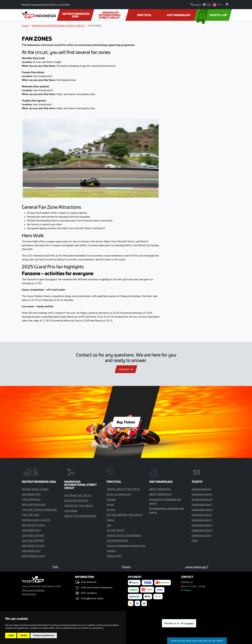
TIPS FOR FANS (31, 515)
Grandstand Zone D (202, 510)
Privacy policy (29, 594)
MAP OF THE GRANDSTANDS (80, 516)
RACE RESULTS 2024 (33, 556)
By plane (111, 499)
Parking (111, 520)
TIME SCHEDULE (31, 499)
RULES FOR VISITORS (76, 500)
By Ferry (111, 510)
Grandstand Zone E (202, 515)
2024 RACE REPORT (33, 535)
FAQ (55, 567)
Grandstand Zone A (202, 494)
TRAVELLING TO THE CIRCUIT (124, 489)
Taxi (109, 525)
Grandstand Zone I (202, 535)
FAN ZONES (71, 511)
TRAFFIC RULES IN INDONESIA (124, 535)
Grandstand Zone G (202, 525)
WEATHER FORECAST (34, 504)
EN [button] (217, 5)
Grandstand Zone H (202, 530)
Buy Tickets (126, 422)
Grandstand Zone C (202, 504)
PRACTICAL (144, 15)
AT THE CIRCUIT (116, 530)
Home (25, 26)
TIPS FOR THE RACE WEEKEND (39, 510)
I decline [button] (23, 635)
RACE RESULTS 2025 (33, 546)
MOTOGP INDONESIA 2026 (76, 15)
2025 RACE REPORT (33, 540)
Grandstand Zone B (202, 499)
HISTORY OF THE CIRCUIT (79, 506)
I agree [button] (11, 635)
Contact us (126, 369)
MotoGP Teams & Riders (35, 489)
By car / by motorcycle (119, 494)
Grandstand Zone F (202, 520)
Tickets (126, 567)
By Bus (110, 504)
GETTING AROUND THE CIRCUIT (125, 515)
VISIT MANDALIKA (179, 15)
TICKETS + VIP (212, 15)
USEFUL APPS (114, 556)
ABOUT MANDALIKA (160, 494)
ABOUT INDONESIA (160, 489)
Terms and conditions (33, 590)
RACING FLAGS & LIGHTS (36, 520)
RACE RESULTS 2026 (33, 525)
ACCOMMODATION (117, 540)
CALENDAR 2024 (31, 530)
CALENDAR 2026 (31, 494)
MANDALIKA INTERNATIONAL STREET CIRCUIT (110, 15)
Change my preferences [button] (44, 635)
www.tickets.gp (197, 567)
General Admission (201, 489)
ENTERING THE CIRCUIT (78, 495)
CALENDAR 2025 (31, 551)
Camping (111, 551)
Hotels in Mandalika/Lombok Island (126, 546)
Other (195, 540)
